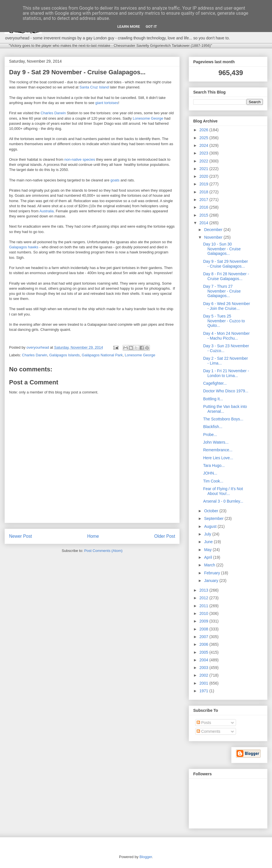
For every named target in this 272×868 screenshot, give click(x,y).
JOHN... (210, 473)
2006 (204, 644)
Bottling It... (213, 399)
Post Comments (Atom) (103, 551)
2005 (204, 652)
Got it (151, 27)
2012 (204, 598)
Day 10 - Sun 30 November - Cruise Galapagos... (222, 249)
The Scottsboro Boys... (223, 419)
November (214, 237)
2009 (204, 621)
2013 (204, 590)
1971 (204, 691)
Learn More (129, 27)
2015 (204, 215)
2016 (204, 207)
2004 (204, 660)
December (214, 230)
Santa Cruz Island (94, 87)
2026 (204, 130)
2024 (204, 145)
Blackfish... (213, 427)
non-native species (80, 159)
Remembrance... (218, 450)
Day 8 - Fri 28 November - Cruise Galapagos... (226, 276)
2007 (204, 637)
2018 (204, 192)
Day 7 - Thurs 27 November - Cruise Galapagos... (222, 291)
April (209, 557)
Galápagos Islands (65, 355)
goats (115, 180)
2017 (204, 200)
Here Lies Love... (218, 458)
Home (93, 536)
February (212, 573)
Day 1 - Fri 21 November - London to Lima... (226, 373)
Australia (47, 211)
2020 (204, 176)
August (211, 526)
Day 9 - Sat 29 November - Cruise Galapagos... (226, 264)
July (208, 534)
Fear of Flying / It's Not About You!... (223, 491)
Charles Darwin (53, 113)
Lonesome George (148, 118)
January (212, 581)
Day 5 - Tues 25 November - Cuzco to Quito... (224, 321)
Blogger (146, 857)
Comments (209, 731)
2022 (204, 161)
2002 (204, 675)
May (208, 550)
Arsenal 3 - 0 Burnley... (223, 501)
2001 (204, 683)
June (209, 542)
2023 (204, 153)
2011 (204, 606)
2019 (204, 184)
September (214, 518)
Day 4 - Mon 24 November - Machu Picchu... (226, 336)
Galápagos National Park (102, 355)
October (212, 511)
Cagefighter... (215, 383)
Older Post (165, 536)
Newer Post (21, 536)
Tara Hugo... (214, 465)
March (210, 565)
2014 (204, 223)
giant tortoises (107, 103)
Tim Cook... (213, 481)
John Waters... (216, 442)
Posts (204, 723)
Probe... (210, 435)
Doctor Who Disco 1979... (226, 391)
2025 (204, 138)
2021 (204, 169)
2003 (204, 668)
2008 (204, 629)
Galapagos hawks (24, 247)
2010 (204, 613)
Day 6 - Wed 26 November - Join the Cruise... (227, 306)
